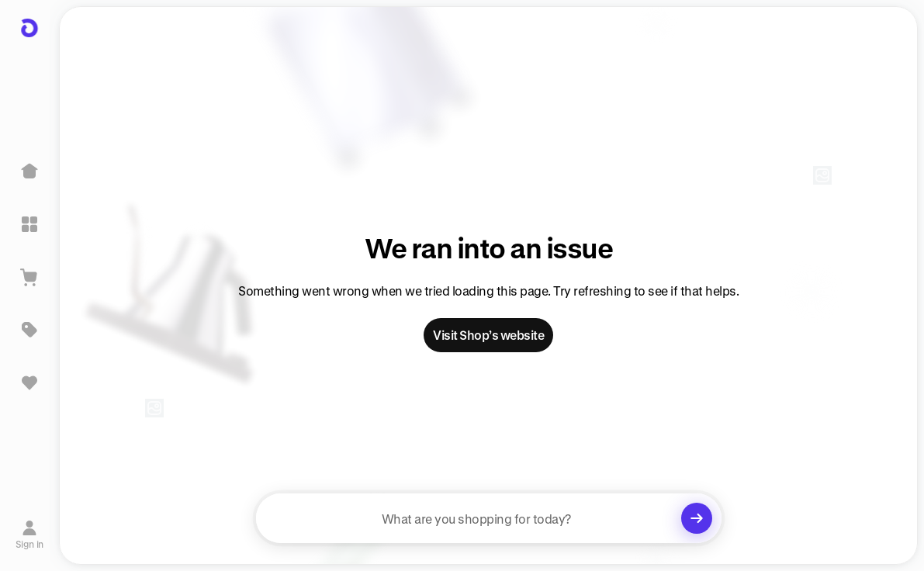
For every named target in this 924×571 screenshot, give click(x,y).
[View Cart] (29, 277)
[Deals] (29, 330)
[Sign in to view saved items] (29, 382)
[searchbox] (489, 518)
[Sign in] (30, 535)
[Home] (29, 171)
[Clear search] (697, 518)
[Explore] (29, 224)
